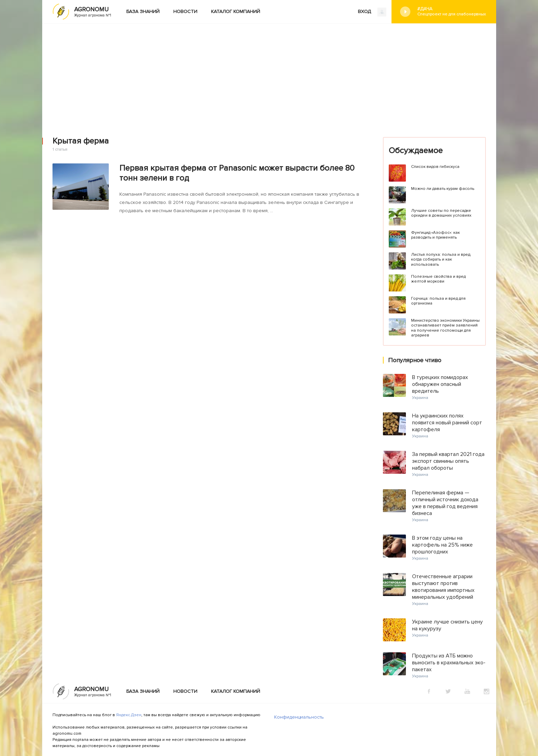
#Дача (452, 12)
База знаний (143, 12)
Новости (185, 12)
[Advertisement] (269, 75)
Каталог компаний (236, 12)
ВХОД (372, 12)
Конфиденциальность (299, 717)
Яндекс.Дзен (129, 715)
